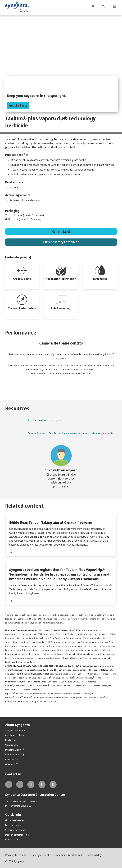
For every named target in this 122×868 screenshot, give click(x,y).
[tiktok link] (53, 784)
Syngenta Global (15, 750)
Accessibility (95, 855)
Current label (61, 231)
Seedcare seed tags (15, 755)
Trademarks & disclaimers (69, 855)
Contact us (13, 774)
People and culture (14, 735)
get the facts (18, 105)
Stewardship (12, 745)
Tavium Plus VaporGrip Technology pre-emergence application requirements (70, 433)
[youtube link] (42, 784)
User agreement (40, 855)
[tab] (22, 276)
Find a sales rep (13, 825)
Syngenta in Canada (15, 730)
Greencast (12, 764)
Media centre (12, 740)
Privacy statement (16, 855)
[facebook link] (20, 784)
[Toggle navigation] (114, 7)
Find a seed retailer (15, 820)
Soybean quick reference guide (45, 420)
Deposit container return (17, 835)
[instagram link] (31, 784)
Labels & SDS (12, 759)
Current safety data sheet (61, 242)
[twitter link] (9, 784)
